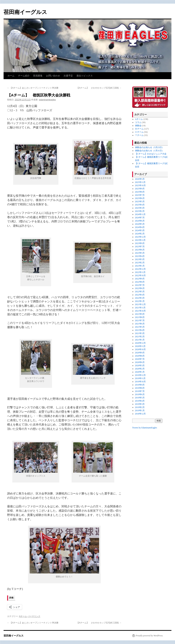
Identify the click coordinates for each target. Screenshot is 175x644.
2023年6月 (140, 250)
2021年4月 (140, 330)
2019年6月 (140, 394)
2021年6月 (140, 324)
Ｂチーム (139, 129)
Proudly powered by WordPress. (149, 636)
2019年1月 (140, 411)
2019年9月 (140, 385)
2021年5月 (140, 327)
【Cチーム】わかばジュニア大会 (151, 154)
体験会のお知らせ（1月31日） (149, 151)
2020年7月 (140, 359)
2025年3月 (140, 208)
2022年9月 (140, 279)
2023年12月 (140, 237)
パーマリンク (34, 616)
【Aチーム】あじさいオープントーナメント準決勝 (33, 88)
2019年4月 (140, 401)
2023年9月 (140, 243)
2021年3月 (140, 333)
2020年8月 (140, 356)
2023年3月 (140, 259)
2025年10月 (140, 185)
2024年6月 (140, 221)
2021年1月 (140, 340)
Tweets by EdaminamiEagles (145, 428)
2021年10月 (140, 311)
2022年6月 (140, 288)
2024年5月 (140, 224)
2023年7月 (140, 247)
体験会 (138, 126)
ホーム (11, 76)
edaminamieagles (47, 100)
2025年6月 (140, 198)
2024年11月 (140, 214)
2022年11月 (140, 272)
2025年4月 (140, 205)
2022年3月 (140, 298)
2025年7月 (140, 195)
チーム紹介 (24, 76)
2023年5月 (140, 253)
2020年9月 (140, 353)
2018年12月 (140, 414)
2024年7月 (140, 218)
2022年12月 (140, 269)
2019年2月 (140, 407)
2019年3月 (140, 404)
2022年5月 (140, 292)
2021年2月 (140, 337)
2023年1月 (140, 266)
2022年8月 (140, 282)
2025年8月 (140, 192)
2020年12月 (140, 343)
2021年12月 (140, 304)
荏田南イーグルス (25, 12)
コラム (138, 122)
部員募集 (38, 76)
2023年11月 (140, 240)
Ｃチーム (139, 132)
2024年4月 (140, 227)
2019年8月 (140, 388)
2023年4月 (140, 256)
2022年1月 (140, 301)
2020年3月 (140, 365)
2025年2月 (140, 211)
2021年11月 (140, 308)
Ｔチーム (139, 135)
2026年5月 (140, 179)
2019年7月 (140, 391)
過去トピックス (85, 76)
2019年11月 (140, 378)
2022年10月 (140, 275)
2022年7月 (140, 285)
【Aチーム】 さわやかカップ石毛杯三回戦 (99, 88)
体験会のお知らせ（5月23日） (149, 147)
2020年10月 (140, 349)
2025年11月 (140, 182)
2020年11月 (140, 346)
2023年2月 (140, 263)
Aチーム (23, 616)
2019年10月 (140, 382)
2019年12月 (140, 375)
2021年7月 (140, 320)
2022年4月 (140, 295)
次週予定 (68, 76)
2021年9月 (140, 314)
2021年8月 (140, 317)
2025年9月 (140, 189)
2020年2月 (140, 369)
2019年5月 (140, 398)
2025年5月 (140, 202)
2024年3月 (140, 230)
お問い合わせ (53, 76)
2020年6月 (140, 362)
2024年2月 (140, 234)
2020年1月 (140, 372)
